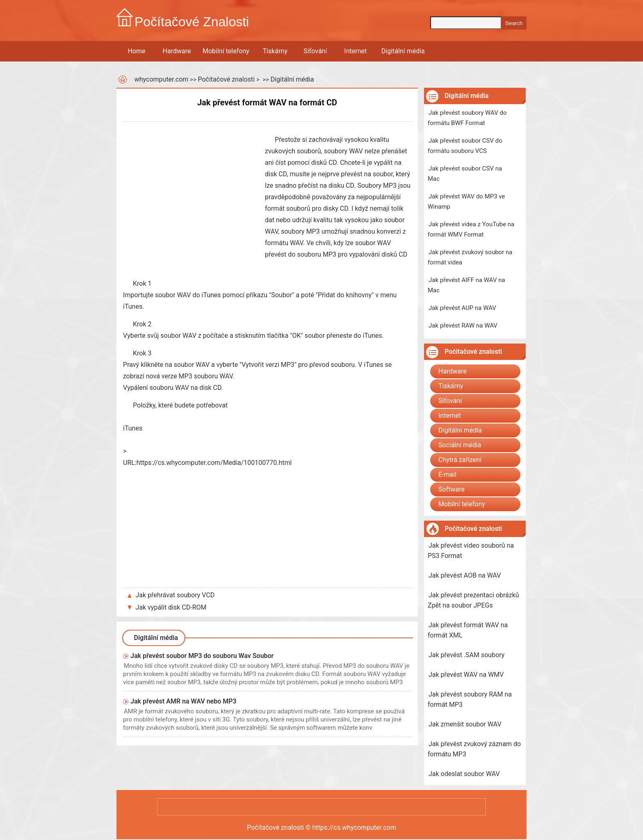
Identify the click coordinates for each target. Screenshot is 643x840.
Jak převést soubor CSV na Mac (465, 174)
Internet (355, 51)
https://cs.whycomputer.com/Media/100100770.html (214, 463)
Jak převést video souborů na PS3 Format (471, 551)
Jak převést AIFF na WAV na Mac (466, 285)
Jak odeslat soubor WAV (464, 774)
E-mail (447, 475)
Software (451, 489)
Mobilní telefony (226, 51)
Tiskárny (275, 51)
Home (136, 51)
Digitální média (403, 51)
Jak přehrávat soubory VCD (175, 595)
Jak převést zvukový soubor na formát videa (470, 257)
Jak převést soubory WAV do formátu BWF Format (467, 118)
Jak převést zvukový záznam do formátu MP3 (474, 749)
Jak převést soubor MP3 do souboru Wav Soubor (202, 656)
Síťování (315, 51)
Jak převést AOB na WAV (465, 575)
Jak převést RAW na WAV (463, 326)
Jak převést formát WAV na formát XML (468, 630)
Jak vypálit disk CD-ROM (171, 607)
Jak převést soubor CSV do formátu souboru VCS (465, 146)
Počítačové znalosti (226, 79)
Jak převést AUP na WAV (462, 308)
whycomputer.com (162, 79)
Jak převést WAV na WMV (466, 675)
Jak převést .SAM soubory (466, 655)
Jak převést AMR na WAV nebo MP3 (184, 701)
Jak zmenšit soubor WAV (465, 724)
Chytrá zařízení (460, 460)
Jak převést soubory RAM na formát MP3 (470, 699)
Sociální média (460, 445)
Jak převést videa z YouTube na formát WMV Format (471, 229)
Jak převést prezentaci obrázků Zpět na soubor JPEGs (473, 600)
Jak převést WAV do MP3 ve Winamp (466, 201)
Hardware (177, 51)
